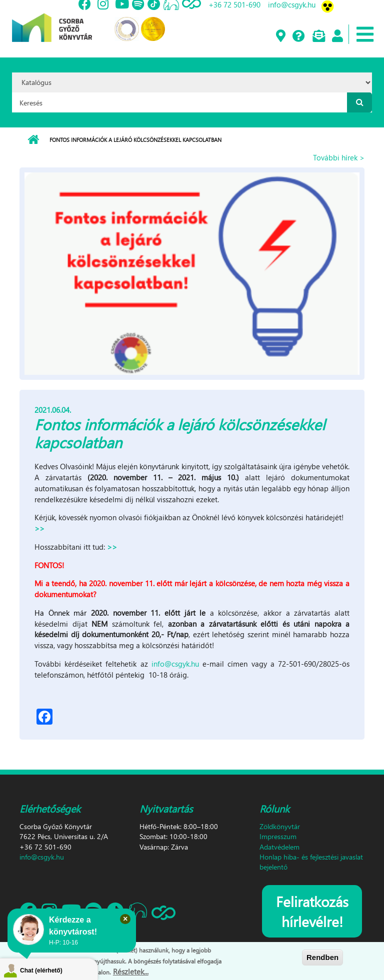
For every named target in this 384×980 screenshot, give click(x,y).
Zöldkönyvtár (280, 826)
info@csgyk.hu (175, 664)
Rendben (322, 957)
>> (39, 528)
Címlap (33, 140)
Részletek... (131, 972)
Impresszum (278, 836)
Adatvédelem (279, 847)
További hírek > (339, 157)
